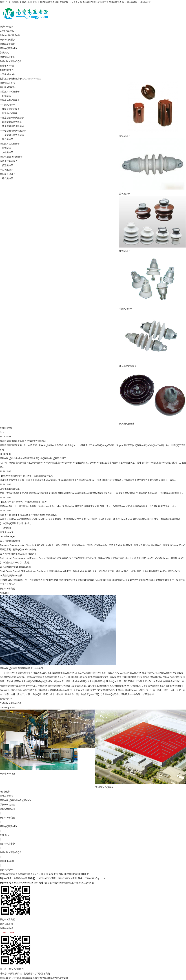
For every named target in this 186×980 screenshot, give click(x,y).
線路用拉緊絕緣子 (9, 161)
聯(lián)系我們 (7, 70)
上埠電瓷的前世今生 (10, 489)
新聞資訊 (4, 53)
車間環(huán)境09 (136, 787)
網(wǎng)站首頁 (8, 40)
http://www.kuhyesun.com (26, 883)
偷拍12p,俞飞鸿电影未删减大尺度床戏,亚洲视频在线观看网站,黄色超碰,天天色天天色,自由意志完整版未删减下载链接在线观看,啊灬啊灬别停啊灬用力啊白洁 (75, 2)
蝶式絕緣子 (125, 251)
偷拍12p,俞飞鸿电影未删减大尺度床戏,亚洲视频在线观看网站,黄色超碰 (34, 978)
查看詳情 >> (6, 699)
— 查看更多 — (7, 528)
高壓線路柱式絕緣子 (10, 144)
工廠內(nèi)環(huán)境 (74, 752)
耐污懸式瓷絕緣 (127, 424)
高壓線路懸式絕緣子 (10, 100)
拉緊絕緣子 (5, 79)
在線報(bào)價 (7, 66)
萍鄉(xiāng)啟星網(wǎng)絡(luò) (15, 800)
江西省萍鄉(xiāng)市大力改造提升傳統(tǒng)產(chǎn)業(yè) (29, 515)
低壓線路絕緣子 (8, 174)
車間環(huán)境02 (9, 774)
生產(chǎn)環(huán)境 (11, 61)
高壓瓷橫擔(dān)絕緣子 (11, 157)
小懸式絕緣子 (126, 309)
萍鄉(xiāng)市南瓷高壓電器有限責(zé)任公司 (21, 874)
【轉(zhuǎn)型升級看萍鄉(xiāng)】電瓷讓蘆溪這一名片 (27, 476)
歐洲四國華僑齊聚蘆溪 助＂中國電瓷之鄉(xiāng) (23, 441)
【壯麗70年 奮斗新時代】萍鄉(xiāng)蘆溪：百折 (23, 502)
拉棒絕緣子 (16, 79)
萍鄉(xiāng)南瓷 (8, 805)
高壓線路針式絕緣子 (10, 92)
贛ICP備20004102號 (79, 874)
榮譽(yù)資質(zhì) (8, 48)
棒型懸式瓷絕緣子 (128, 366)
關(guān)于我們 (7, 44)
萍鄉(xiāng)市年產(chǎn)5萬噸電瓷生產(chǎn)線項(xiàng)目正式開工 (33, 458)
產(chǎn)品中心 (7, 57)
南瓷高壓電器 (7, 796)
